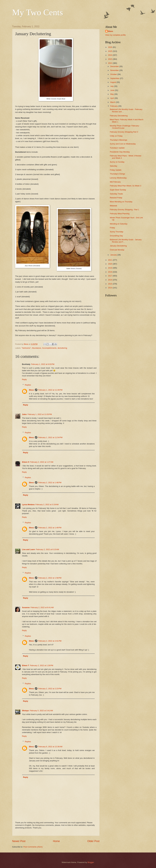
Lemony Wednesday (118, 178)
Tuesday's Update (117, 148)
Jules (24, 414)
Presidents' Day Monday (120, 152)
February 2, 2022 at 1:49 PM (50, 528)
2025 (110, 51)
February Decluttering (119, 116)
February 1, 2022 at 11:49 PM (50, 390)
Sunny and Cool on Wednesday (123, 144)
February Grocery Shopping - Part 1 (125, 210)
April (112, 98)
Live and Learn (29, 549)
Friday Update (116, 170)
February (114, 106)
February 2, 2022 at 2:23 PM (50, 689)
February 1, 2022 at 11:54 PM (50, 437)
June (113, 90)
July (112, 86)
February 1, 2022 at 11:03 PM (40, 414)
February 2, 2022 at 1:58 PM (50, 578)
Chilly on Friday (116, 136)
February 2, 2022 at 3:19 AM (47, 505)
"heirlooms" (26, 348)
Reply (24, 379)
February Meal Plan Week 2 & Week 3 (126, 186)
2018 (110, 272)
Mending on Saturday (119, 224)
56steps (25, 711)
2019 (110, 268)
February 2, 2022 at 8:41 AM (42, 607)
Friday (112, 228)
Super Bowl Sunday (118, 190)
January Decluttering (118, 246)
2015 (110, 284)
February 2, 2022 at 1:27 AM (42, 462)
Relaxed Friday (116, 198)
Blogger (91, 862)
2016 (110, 280)
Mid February (115, 182)
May (112, 94)
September (115, 78)
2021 (110, 260)
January (114, 255)
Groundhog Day (116, 236)
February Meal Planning (120, 214)
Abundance (36, 348)
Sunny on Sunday (117, 162)
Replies (28, 385)
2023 (110, 59)
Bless (31, 390)
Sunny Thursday (117, 232)
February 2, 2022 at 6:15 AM (47, 549)
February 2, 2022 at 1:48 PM (50, 483)
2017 (110, 276)
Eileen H (26, 462)
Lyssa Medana (28, 505)
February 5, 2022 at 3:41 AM (41, 711)
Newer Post (19, 841)
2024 (110, 55)
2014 (110, 288)
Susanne (26, 607)
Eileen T (26, 665)
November (115, 70)
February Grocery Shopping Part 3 (124, 132)
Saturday (114, 166)
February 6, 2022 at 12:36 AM (50, 747)
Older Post (93, 841)
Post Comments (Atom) (33, 847)
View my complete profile (116, 35)
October (114, 74)
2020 (110, 264)
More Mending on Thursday (121, 202)
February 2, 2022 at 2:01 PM (50, 641)
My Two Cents (38, 12)
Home (56, 841)
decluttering (62, 348)
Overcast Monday (117, 250)
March (113, 102)
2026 (110, 47)
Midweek (114, 206)
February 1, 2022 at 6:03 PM (43, 364)
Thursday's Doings (117, 174)
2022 (110, 63)
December (115, 66)
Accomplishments (49, 348)
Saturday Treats (116, 194)
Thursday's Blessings (119, 140)
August (113, 82)
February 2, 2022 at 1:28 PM (42, 665)
